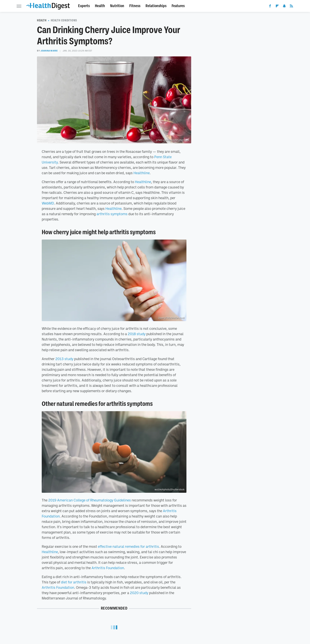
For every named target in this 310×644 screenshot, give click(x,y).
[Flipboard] (277, 7)
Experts (84, 6)
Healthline (142, 173)
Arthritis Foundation (108, 568)
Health (100, 6)
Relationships (156, 6)
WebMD (48, 203)
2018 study (137, 334)
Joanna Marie (49, 51)
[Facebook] (270, 7)
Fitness (135, 6)
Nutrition (117, 6)
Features (178, 6)
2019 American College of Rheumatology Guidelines (90, 500)
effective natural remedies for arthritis (128, 546)
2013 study (64, 359)
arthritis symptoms (112, 214)
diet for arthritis (74, 582)
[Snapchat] (284, 7)
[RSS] (291, 7)
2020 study (139, 593)
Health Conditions (64, 20)
